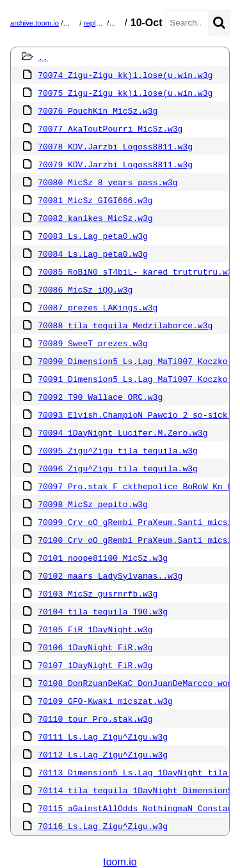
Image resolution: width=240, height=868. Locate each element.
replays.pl (99, 23)
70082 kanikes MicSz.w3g (95, 218)
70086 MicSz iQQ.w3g (85, 289)
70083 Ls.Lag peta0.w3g (93, 236)
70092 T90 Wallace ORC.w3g (100, 397)
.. (43, 57)
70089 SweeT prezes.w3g (93, 343)
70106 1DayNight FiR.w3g (95, 647)
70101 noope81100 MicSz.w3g (103, 558)
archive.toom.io (35, 23)
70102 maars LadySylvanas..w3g (110, 575)
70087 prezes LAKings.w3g (98, 307)
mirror (75, 23)
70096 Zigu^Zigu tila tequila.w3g (118, 468)
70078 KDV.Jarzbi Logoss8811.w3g (115, 146)
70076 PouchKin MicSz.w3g (98, 110)
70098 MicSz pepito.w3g (93, 504)
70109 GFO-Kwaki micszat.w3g (105, 701)
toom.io (120, 862)
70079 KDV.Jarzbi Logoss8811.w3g (115, 164)
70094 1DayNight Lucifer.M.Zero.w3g (123, 432)
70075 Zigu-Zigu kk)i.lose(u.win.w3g (125, 93)
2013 (119, 23)
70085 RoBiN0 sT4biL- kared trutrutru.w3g (138, 271)
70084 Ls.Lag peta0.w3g (93, 254)
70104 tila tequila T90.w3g (103, 611)
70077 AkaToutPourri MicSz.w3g (110, 128)
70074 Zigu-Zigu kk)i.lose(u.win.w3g (125, 75)
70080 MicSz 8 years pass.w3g (108, 182)
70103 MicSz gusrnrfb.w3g (98, 593)
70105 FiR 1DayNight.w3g (95, 629)
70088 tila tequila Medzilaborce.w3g (125, 325)
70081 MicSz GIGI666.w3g (95, 200)
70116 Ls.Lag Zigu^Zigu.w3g (103, 826)
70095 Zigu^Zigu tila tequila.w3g (118, 450)
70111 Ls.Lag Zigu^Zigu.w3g (103, 736)
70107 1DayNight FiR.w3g (95, 665)
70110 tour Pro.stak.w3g (95, 719)
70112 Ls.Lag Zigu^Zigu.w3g (103, 754)
